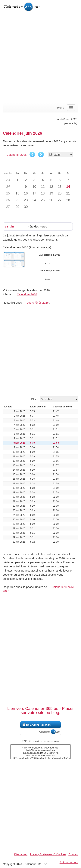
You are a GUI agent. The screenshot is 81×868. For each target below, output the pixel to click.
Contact (73, 854)
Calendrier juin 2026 (39, 725)
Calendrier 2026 (17, 155)
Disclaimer (21, 854)
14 (68, 187)
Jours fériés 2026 (38, 303)
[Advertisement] (40, 58)
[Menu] (71, 108)
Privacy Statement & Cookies (48, 854)
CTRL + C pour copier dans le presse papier (41, 741)
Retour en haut (69, 862)
